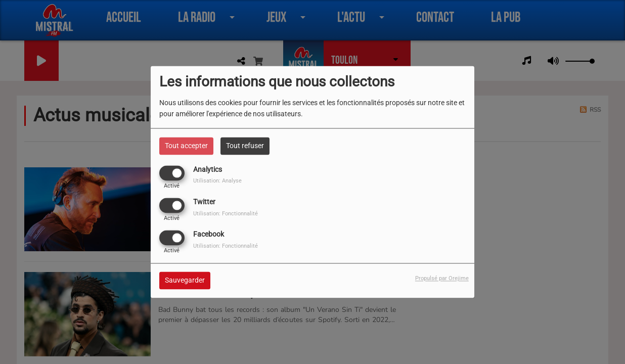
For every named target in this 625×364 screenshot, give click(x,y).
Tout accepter (186, 146)
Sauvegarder (185, 281)
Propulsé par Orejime (442, 279)
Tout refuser (245, 146)
